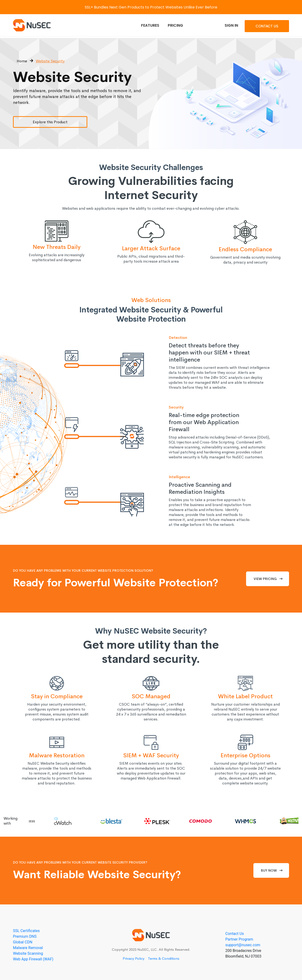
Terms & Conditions (164, 958)
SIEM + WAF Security (151, 755)
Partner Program (239, 939)
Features (150, 25)
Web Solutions (151, 300)
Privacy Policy (134, 958)
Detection (178, 338)
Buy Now (269, 870)
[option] (35, 821)
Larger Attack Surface (151, 248)
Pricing (175, 25)
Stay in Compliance (57, 696)
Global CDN (23, 942)
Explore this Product (50, 122)
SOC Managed (151, 696)
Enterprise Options (245, 755)
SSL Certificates (26, 931)
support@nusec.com (243, 945)
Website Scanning (28, 953)
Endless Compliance (245, 249)
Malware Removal (28, 948)
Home (22, 61)
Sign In (231, 25)
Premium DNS (25, 936)
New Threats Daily (57, 247)
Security (176, 407)
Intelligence (179, 477)
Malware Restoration (57, 755)
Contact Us (267, 26)
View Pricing (265, 579)
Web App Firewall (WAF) (33, 959)
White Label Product (245, 696)
